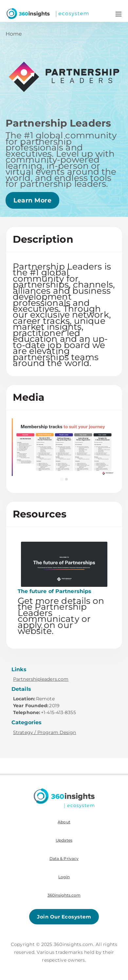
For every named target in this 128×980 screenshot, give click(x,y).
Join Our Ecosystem (64, 917)
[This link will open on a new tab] (64, 590)
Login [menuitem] (64, 877)
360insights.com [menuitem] (64, 895)
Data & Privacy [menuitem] (64, 858)
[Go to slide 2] (66, 479)
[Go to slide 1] (62, 479)
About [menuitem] (64, 822)
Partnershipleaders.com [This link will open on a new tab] (41, 679)
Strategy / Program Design (45, 732)
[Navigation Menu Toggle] (119, 14)
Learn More (32, 200)
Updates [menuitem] (64, 840)
